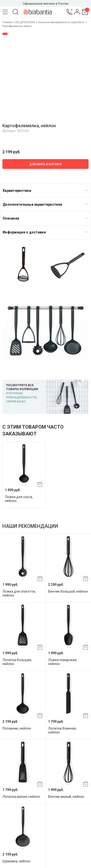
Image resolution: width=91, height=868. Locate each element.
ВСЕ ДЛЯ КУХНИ (25, 22)
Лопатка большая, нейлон (17, 662)
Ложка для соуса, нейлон (19, 499)
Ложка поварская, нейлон (63, 662)
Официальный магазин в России (46, 4)
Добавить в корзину (46, 164)
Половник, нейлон (17, 728)
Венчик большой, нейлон (68, 591)
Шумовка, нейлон (16, 861)
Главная (8, 22)
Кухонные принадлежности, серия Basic (61, 22)
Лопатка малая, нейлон (21, 797)
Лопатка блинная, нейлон (62, 730)
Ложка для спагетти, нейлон (19, 593)
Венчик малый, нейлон (66, 797)
